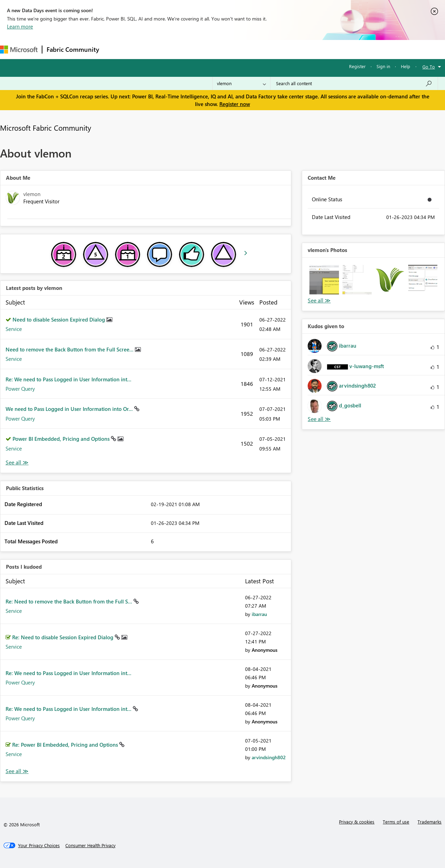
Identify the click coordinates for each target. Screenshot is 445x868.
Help (406, 66)
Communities (205, 49)
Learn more (20, 26)
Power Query (20, 389)
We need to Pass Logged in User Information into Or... (70, 409)
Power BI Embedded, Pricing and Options (62, 439)
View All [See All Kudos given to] (319, 419)
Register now (235, 104)
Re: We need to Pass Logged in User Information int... (68, 379)
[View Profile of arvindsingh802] (269, 757)
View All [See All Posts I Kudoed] (17, 771)
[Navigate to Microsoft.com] (19, 50)
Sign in (383, 66)
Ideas (174, 49)
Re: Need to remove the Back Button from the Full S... (70, 601)
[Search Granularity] (241, 83)
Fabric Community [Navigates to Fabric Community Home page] (73, 49)
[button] (324, 279)
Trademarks (430, 822)
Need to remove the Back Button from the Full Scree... (70, 349)
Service (14, 329)
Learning (263, 49)
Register (357, 66)
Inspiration (145, 49)
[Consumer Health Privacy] (90, 845)
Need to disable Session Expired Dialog (59, 319)
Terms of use (396, 822)
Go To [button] (429, 67)
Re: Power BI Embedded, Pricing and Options (66, 745)
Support (292, 49)
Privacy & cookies (357, 822)
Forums (115, 49)
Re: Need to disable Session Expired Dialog (63, 637)
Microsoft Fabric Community (46, 128)
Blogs (236, 49)
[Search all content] (354, 83)
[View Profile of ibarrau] (259, 614)
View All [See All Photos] (319, 301)
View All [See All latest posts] (17, 463)
